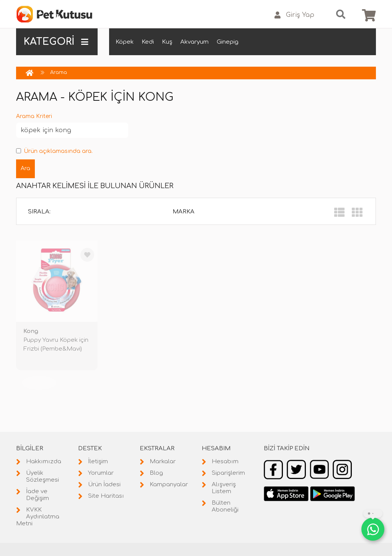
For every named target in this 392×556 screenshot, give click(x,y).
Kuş (167, 42)
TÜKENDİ (39, 383)
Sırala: (39, 212)
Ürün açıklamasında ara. (54, 151)
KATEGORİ (56, 42)
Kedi (148, 42)
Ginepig (228, 42)
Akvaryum (194, 42)
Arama (59, 72)
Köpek (125, 42)
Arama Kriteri (34, 116)
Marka (184, 212)
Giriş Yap (294, 15)
